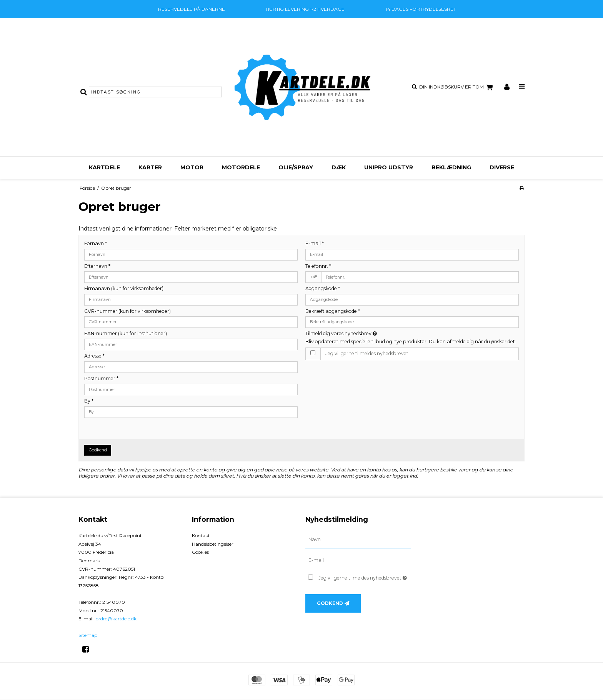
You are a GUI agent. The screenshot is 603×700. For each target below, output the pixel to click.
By (89, 401)
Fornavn (96, 243)
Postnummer (101, 378)
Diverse (502, 167)
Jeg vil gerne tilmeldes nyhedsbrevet (367, 353)
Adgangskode (323, 288)
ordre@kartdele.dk (116, 619)
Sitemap (88, 635)
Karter (150, 167)
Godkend (98, 450)
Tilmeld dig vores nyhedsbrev (368, 333)
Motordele (241, 167)
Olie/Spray (296, 167)
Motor (192, 167)
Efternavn (97, 266)
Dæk (339, 167)
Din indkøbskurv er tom (457, 87)
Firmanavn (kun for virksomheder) (124, 288)
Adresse (94, 356)
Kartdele (104, 167)
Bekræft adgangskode (333, 311)
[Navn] (358, 540)
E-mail (315, 243)
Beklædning (451, 167)
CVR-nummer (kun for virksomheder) (127, 311)
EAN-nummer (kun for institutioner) (126, 333)
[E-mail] (358, 560)
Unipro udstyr (389, 167)
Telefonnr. (318, 266)
